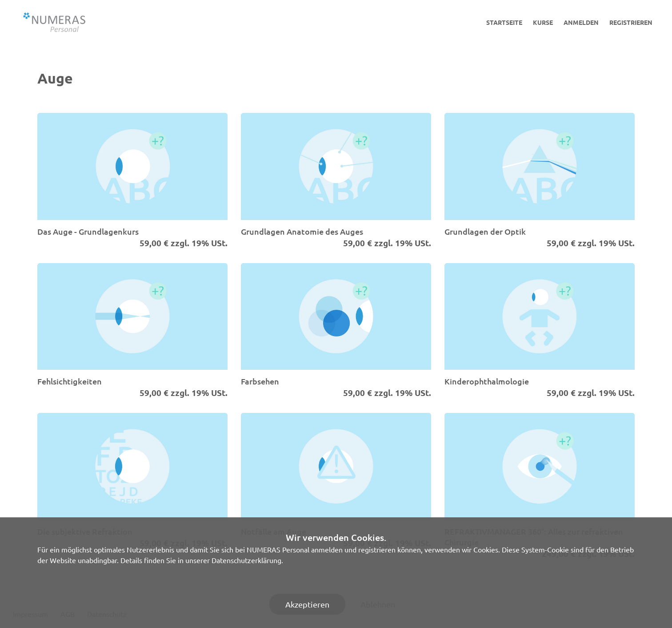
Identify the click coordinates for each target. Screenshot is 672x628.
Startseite (504, 22)
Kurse (543, 22)
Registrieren (631, 22)
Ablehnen (378, 604)
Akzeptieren (307, 604)
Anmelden (581, 22)
